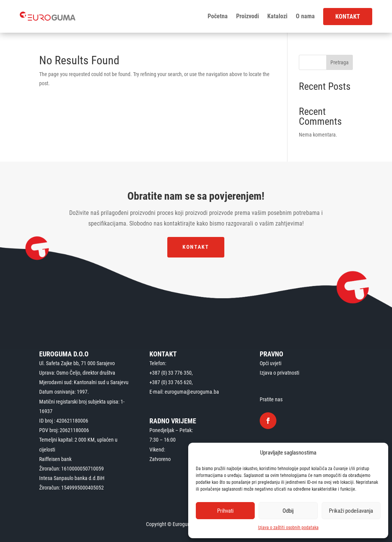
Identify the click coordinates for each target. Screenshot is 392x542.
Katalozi (277, 16)
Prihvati (225, 511)
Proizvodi (248, 16)
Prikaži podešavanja (351, 511)
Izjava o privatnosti (279, 373)
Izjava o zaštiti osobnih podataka (288, 528)
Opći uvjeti (271, 363)
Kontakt (348, 17)
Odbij (288, 511)
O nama (305, 16)
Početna (218, 16)
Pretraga (340, 62)
